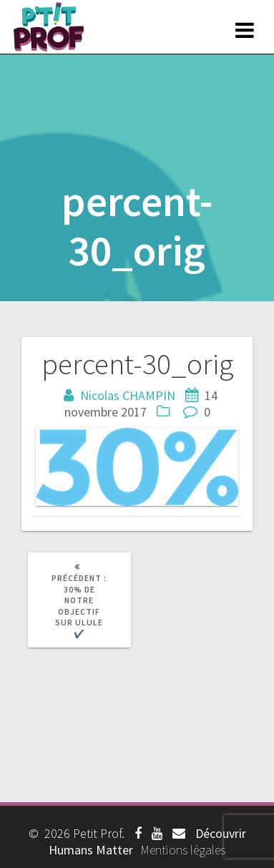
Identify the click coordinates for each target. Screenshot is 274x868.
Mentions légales (183, 850)
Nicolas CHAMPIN (128, 395)
